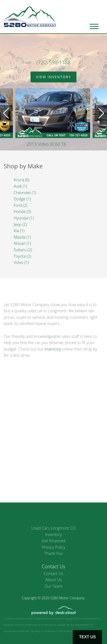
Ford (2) (20, 205)
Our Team (54, 586)
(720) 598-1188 (53, 62)
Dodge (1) (22, 199)
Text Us (87, 637)
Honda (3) (22, 212)
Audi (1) (20, 186)
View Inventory (53, 77)
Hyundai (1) (24, 218)
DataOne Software (83, 619)
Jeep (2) (20, 224)
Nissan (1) (22, 243)
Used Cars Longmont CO (54, 528)
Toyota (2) (22, 256)
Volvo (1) (21, 262)
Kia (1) (19, 231)
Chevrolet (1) (25, 193)
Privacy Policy (53, 547)
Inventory (53, 535)
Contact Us (53, 573)
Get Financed (53, 541)
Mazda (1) (22, 237)
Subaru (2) (23, 250)
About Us (53, 580)
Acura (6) (21, 180)
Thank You (53, 553)
